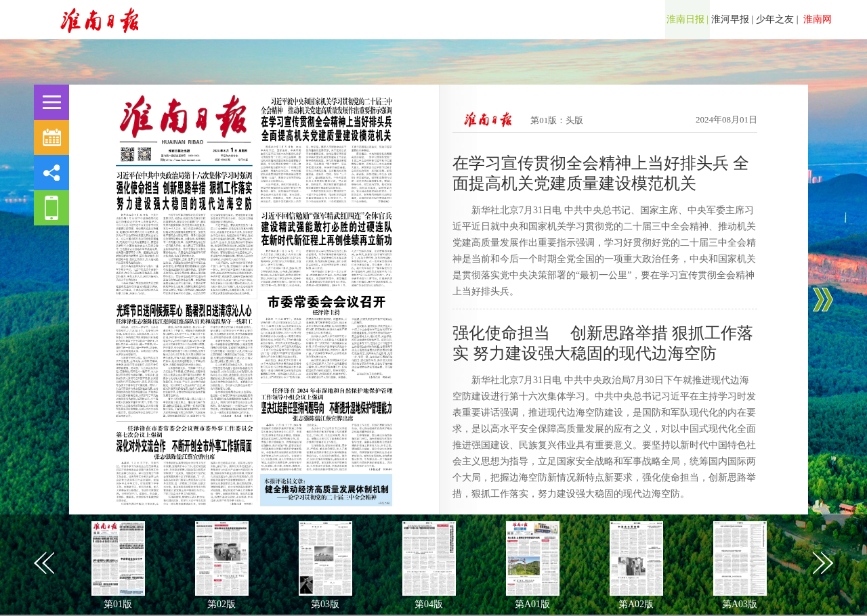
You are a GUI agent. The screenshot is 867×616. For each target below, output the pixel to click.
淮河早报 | (732, 19)
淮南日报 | (688, 19)
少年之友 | (777, 19)
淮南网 (817, 19)
